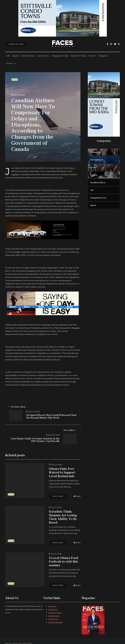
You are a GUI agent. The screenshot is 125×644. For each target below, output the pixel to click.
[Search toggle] (119, 44)
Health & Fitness (79, 56)
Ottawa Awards (55, 609)
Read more (45, 489)
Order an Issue (55, 599)
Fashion (93, 56)
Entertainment (28, 56)
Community (43, 56)
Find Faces (53, 606)
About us (52, 593)
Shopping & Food (60, 56)
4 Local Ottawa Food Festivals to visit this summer (57, 550)
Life (8, 56)
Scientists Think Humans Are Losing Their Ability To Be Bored (56, 509)
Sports (16, 56)
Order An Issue (16, 44)
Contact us (53, 596)
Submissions (54, 603)
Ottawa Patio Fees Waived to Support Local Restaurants (56, 470)
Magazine (103, 56)
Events (10, 63)
